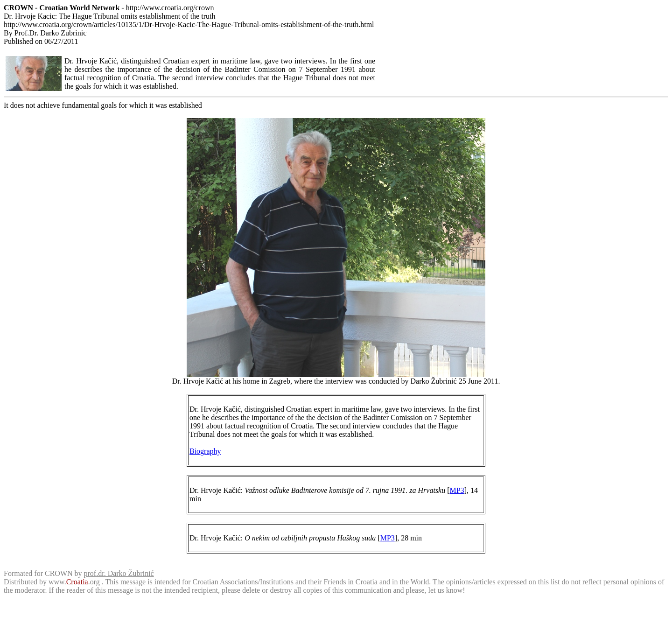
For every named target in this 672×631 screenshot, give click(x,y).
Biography (205, 451)
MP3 (457, 490)
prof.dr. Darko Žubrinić (119, 573)
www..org (74, 582)
